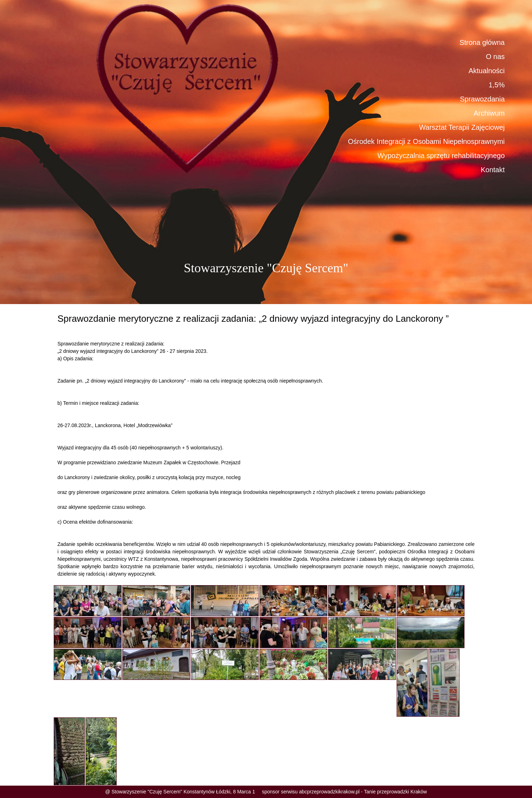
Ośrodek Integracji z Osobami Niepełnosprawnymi (426, 141)
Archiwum (489, 113)
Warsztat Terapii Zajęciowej (462, 127)
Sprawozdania (482, 99)
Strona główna (482, 42)
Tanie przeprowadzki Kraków (395, 792)
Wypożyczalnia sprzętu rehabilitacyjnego (441, 156)
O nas (495, 57)
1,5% (497, 85)
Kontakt (493, 170)
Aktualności (486, 71)
